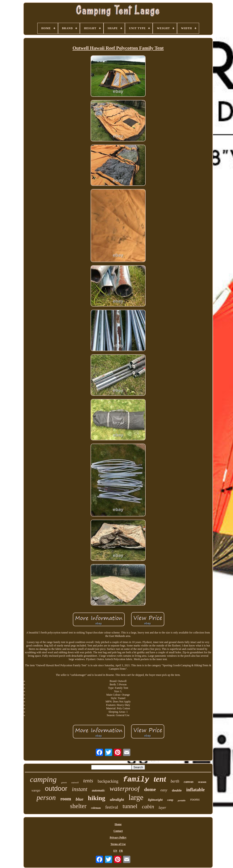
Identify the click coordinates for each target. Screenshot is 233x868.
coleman (96, 808)
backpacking (108, 781)
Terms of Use (118, 844)
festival (112, 807)
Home (118, 824)
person (46, 798)
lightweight (155, 800)
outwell (75, 782)
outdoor (56, 789)
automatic (99, 790)
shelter (78, 806)
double (177, 790)
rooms (195, 799)
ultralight (117, 800)
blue (80, 799)
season (202, 782)
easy (164, 790)
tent (160, 779)
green (64, 782)
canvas (189, 782)
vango (36, 791)
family (136, 780)
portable (182, 800)
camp (170, 800)
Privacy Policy (118, 837)
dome (150, 789)
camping (43, 779)
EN (115, 851)
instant (80, 789)
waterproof (124, 788)
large (136, 797)
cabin (148, 807)
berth (175, 781)
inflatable (196, 790)
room (66, 799)
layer (162, 808)
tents (88, 781)
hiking (96, 798)
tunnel (130, 806)
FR (121, 851)
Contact (118, 831)
